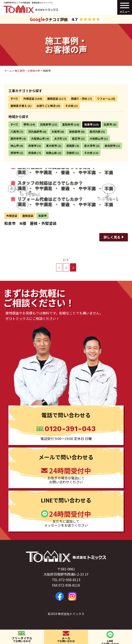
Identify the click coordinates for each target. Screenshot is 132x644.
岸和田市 (75, 132)
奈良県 (32, 153)
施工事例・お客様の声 (27, 71)
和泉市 (88, 124)
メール (66, 639)
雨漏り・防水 (79, 99)
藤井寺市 (16, 138)
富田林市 (68, 124)
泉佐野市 (110, 146)
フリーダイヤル (22, 639)
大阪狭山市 (38, 138)
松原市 (108, 124)
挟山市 (15, 146)
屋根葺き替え (19, 106)
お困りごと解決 (46, 106)
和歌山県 (51, 153)
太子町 (58, 138)
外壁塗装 (29, 99)
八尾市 (15, 132)
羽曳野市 (46, 124)
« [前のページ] (59, 267)
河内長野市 (35, 132)
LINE (110, 641)
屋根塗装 (53, 99)
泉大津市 (90, 146)
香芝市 (76, 138)
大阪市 (56, 132)
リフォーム (104, 99)
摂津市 (15, 153)
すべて (14, 99)
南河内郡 (95, 132)
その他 (69, 106)
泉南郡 (71, 146)
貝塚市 (32, 146)
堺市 (26, 124)
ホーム (8, 71)
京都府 (71, 153)
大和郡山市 (96, 138)
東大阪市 (51, 146)
